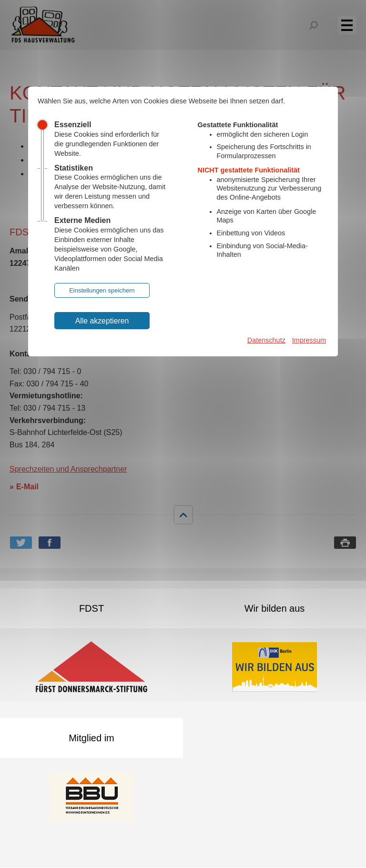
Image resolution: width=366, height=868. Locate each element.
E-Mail (27, 487)
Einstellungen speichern (102, 290)
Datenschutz (266, 340)
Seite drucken (345, 543)
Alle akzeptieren (102, 321)
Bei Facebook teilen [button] (50, 543)
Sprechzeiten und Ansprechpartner (68, 469)
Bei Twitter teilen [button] (21, 543)
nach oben (183, 515)
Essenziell (73, 125)
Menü (352, 25)
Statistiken (74, 168)
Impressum (309, 340)
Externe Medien (82, 220)
